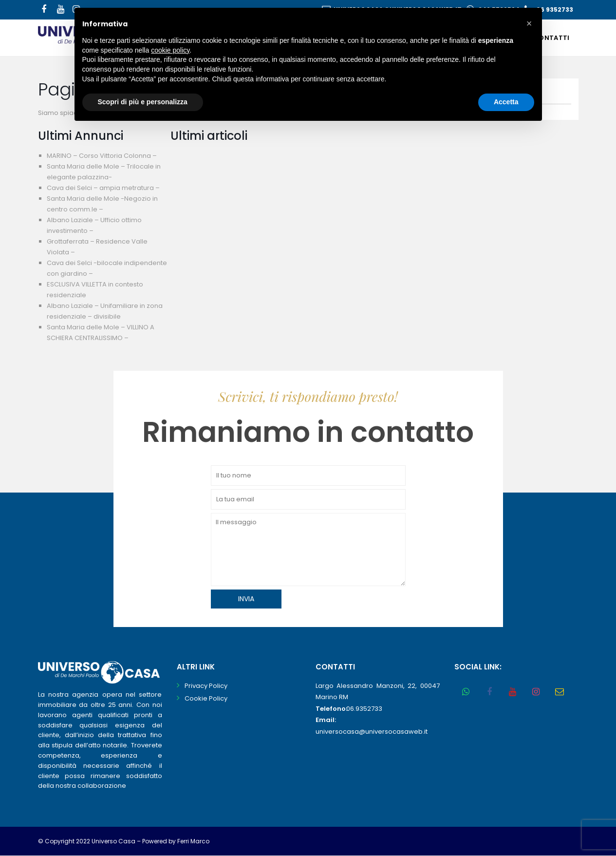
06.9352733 (364, 709)
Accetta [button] (506, 102)
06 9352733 (555, 10)
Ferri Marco (193, 841)
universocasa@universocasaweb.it (372, 732)
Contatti (551, 38)
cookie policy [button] (170, 50)
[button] (529, 23)
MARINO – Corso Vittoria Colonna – (102, 156)
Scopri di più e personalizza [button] (143, 102)
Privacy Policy (206, 686)
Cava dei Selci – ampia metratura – (103, 188)
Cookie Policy (206, 698)
